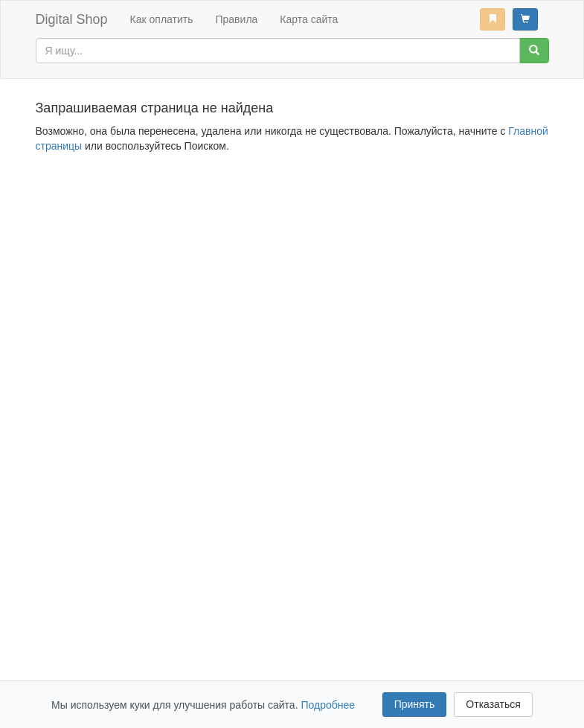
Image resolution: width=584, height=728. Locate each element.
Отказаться (493, 704)
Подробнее (328, 705)
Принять (415, 704)
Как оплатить (162, 19)
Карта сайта (309, 19)
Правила (236, 19)
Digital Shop (72, 19)
